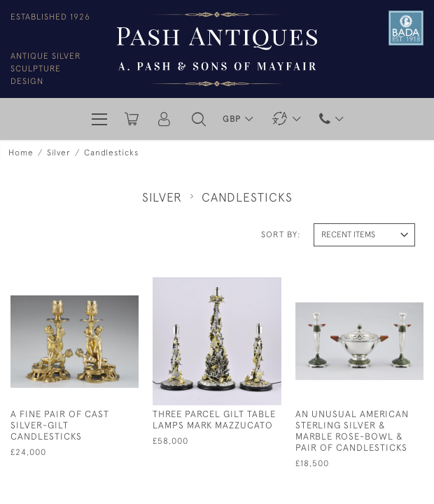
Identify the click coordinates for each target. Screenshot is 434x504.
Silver (59, 153)
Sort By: (281, 234)
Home (21, 153)
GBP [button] (233, 119)
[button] (199, 119)
